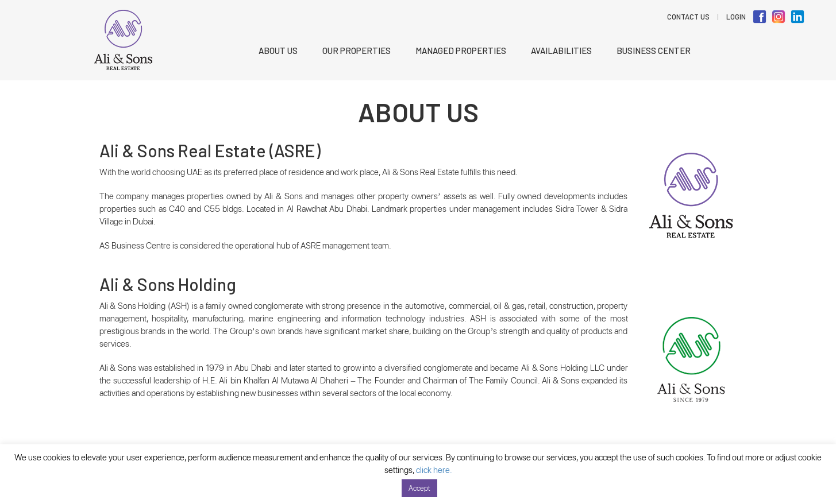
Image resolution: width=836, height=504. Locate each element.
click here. (434, 470)
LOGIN (736, 17)
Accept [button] (419, 488)
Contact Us (688, 17)
